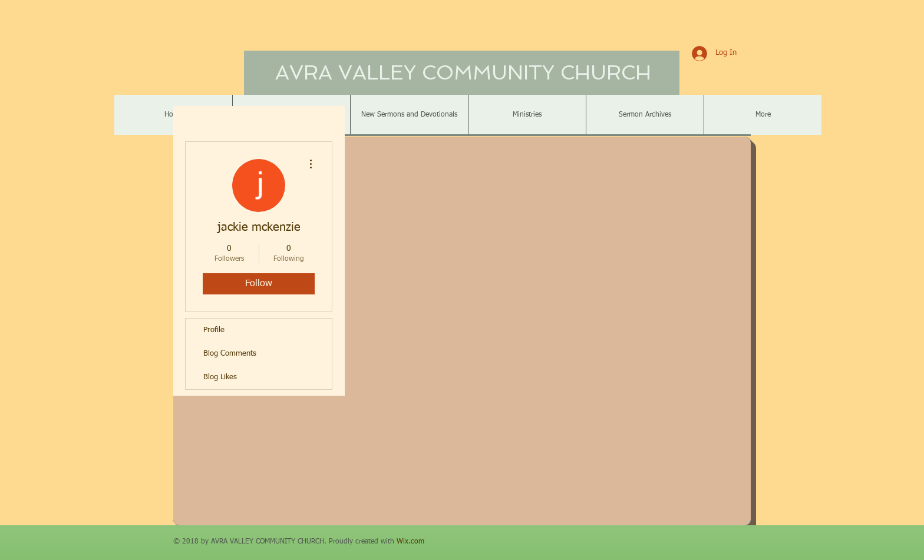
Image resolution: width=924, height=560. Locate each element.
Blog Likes (220, 377)
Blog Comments (230, 354)
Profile (214, 330)
